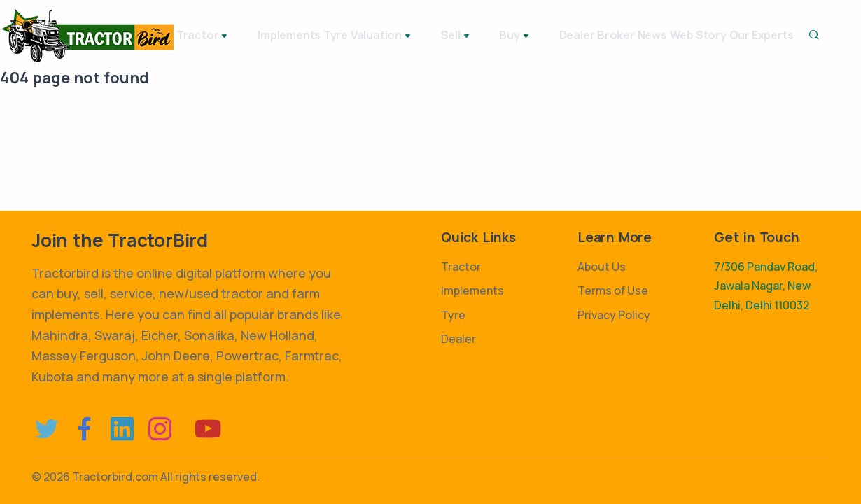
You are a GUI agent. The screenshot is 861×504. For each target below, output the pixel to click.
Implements (283, 35)
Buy (515, 36)
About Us (602, 267)
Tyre (345, 35)
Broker (618, 35)
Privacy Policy (614, 315)
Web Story (731, 35)
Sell (469, 36)
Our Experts (810, 35)
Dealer (563, 35)
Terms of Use (613, 290)
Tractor (211, 36)
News (670, 35)
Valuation (408, 36)
